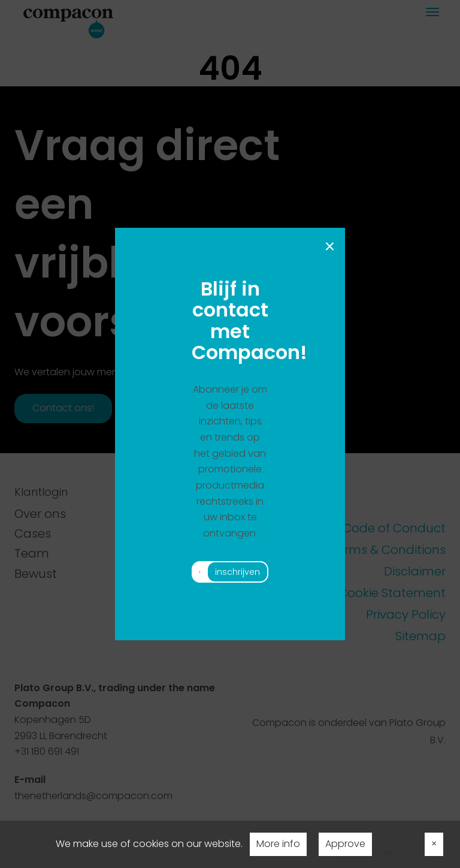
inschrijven (237, 572)
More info (278, 844)
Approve (345, 844)
